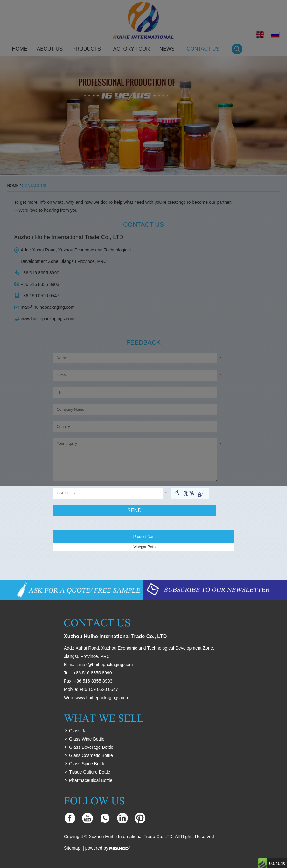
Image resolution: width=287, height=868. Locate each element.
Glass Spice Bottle (87, 764)
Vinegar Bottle (145, 547)
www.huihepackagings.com (102, 698)
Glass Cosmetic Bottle (91, 755)
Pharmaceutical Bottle (91, 780)
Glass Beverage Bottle (91, 747)
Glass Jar (78, 731)
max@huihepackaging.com (106, 665)
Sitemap (72, 848)
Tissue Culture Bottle (90, 772)
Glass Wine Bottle (87, 739)
